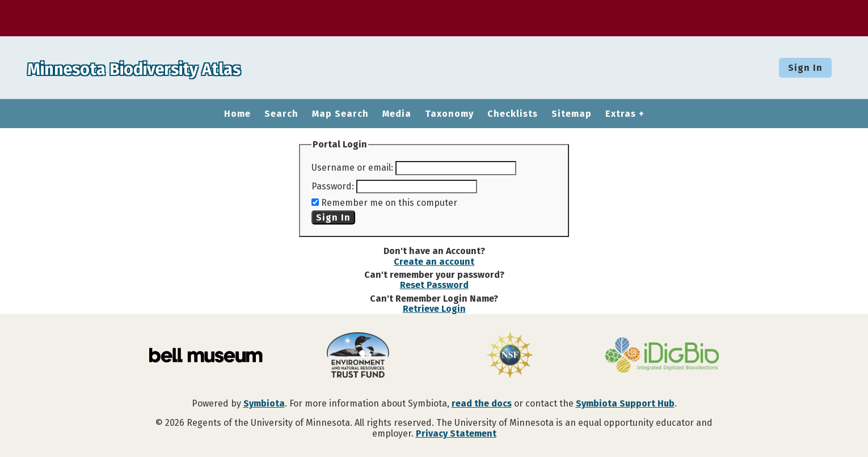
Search (281, 114)
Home (237, 114)
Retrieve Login (434, 309)
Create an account (434, 262)
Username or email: (352, 168)
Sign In (805, 68)
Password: (333, 186)
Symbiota (264, 403)
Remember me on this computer (389, 203)
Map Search (340, 114)
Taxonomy (449, 114)
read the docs (482, 403)
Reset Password (434, 285)
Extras (621, 114)
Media (397, 114)
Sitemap (572, 114)
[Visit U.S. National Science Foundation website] (510, 356)
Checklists (513, 114)
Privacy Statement (456, 433)
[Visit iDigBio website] (662, 356)
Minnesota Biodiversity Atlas (176, 67)
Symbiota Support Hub (625, 403)
